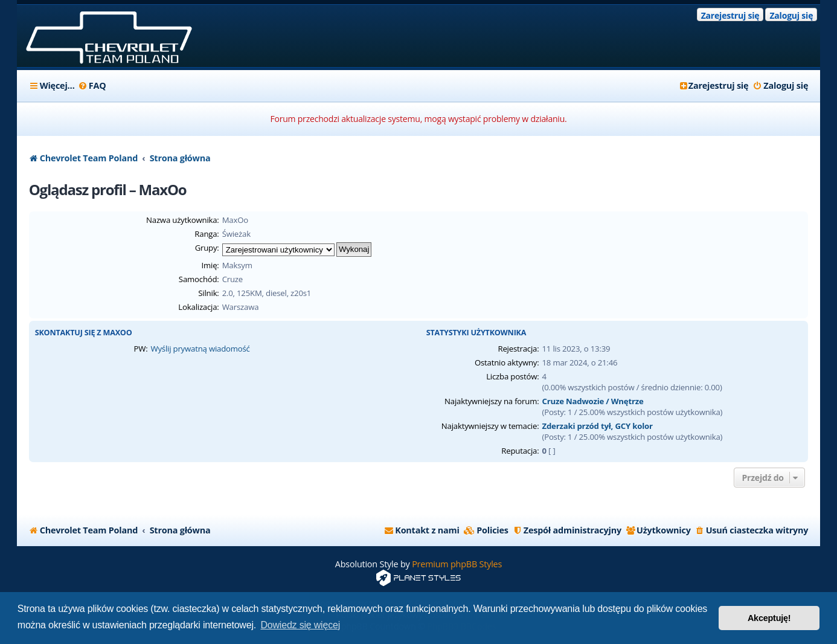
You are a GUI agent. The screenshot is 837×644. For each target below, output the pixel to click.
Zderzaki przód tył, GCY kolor (597, 426)
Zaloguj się (791, 15)
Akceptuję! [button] (769, 618)
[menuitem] (92, 86)
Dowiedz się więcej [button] (300, 625)
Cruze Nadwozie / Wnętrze (592, 401)
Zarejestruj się (730, 15)
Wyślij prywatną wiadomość (200, 349)
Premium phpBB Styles (457, 564)
